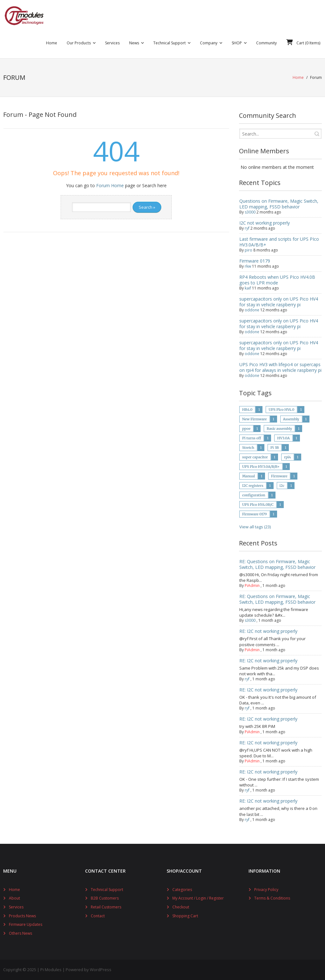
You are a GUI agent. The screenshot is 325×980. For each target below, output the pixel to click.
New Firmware (255, 419)
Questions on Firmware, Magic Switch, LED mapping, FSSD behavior (279, 204)
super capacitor (255, 457)
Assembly (291, 419)
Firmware (279, 476)
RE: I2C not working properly (268, 631)
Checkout (181, 907)
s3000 (250, 212)
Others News (20, 933)
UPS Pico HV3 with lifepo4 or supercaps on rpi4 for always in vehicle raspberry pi (280, 367)
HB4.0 (247, 410)
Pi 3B (275, 448)
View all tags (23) (255, 527)
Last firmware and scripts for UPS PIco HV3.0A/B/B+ (279, 242)
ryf (247, 228)
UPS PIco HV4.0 (281, 410)
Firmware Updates (26, 924)
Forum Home (110, 185)
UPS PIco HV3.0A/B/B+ (261, 467)
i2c (282, 486)
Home (298, 77)
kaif (248, 288)
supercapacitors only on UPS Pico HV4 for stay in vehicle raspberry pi (279, 302)
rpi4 (288, 457)
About (14, 898)
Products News (22, 916)
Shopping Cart (185, 916)
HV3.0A (283, 438)
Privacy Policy (266, 890)
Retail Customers (106, 907)
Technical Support (107, 890)
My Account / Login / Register (198, 898)
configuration (254, 495)
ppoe (246, 429)
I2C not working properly (265, 223)
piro (249, 250)
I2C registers (253, 486)
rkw (248, 266)
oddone (252, 310)
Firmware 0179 (255, 261)
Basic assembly (279, 429)
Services (16, 907)
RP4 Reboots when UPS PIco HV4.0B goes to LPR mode (277, 280)
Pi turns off (252, 438)
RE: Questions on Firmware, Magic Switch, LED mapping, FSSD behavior (277, 564)
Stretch (248, 448)
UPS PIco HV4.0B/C (258, 505)
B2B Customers (105, 898)
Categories (182, 890)
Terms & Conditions (272, 898)
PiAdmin (252, 585)
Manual (249, 476)
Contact (98, 916)
